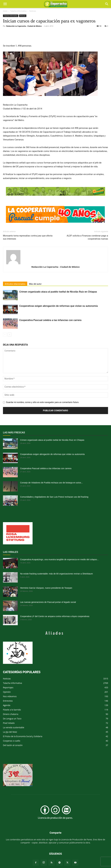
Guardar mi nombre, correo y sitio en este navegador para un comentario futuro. (43, 402)
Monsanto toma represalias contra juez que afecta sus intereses (28, 237)
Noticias (33, 11)
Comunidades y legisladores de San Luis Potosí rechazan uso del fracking (54, 497)
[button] (107, 4)
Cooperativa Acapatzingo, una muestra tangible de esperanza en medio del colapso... (59, 559)
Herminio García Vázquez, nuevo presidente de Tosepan (46, 588)
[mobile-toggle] (5, 4)
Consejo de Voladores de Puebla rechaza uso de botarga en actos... (51, 483)
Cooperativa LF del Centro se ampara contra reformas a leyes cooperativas (55, 616)
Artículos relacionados (15, 284)
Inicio (5, 11)
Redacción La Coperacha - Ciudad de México (24, 26)
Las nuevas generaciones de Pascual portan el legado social (48, 602)
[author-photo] (55, 257)
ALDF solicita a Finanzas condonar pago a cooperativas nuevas (87, 237)
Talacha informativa (18, 11)
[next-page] (10, 335)
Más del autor (35, 284)
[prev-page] (5, 335)
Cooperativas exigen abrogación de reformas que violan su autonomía (58, 306)
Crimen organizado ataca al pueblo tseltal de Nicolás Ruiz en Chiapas (58, 292)
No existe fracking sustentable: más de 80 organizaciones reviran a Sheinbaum (56, 574)
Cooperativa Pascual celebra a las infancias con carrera (50, 320)
